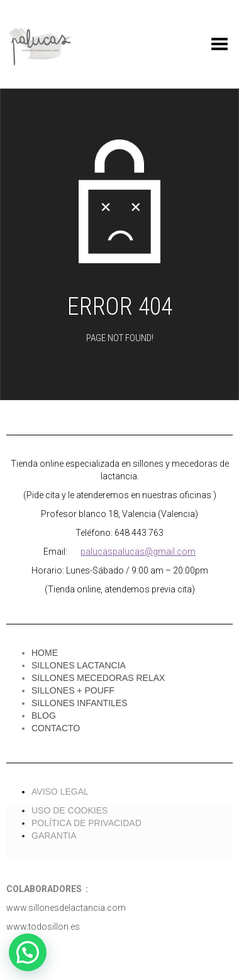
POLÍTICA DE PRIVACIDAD (86, 823)
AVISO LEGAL (60, 792)
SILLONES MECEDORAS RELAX (98, 678)
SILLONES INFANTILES (80, 703)
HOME (45, 653)
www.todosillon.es (43, 927)
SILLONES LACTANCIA (79, 665)
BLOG (44, 716)
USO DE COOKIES (69, 810)
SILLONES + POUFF (73, 690)
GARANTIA (54, 836)
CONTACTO (56, 728)
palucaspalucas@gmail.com (138, 552)
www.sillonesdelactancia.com (66, 908)
